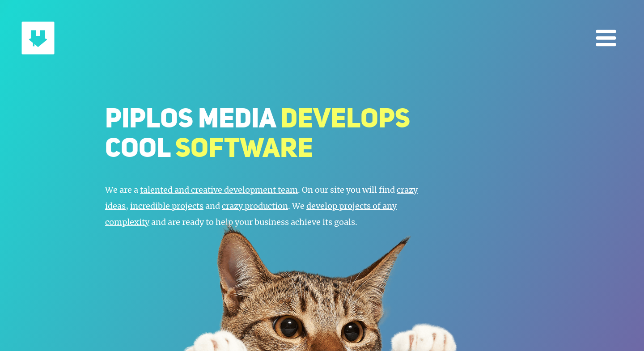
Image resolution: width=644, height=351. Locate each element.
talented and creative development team (219, 190)
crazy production (255, 206)
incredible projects (167, 206)
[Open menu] (606, 38)
